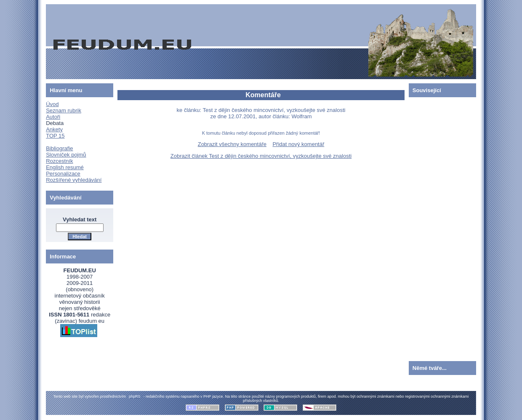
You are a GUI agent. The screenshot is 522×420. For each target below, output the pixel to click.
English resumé (65, 167)
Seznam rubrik (64, 110)
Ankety (54, 129)
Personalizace (63, 174)
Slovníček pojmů (66, 155)
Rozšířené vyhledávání (74, 180)
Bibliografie (59, 148)
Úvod (52, 104)
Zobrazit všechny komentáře (232, 144)
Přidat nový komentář (298, 144)
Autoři (53, 117)
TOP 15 (55, 136)
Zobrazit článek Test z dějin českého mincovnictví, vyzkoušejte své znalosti (261, 156)
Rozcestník (59, 161)
